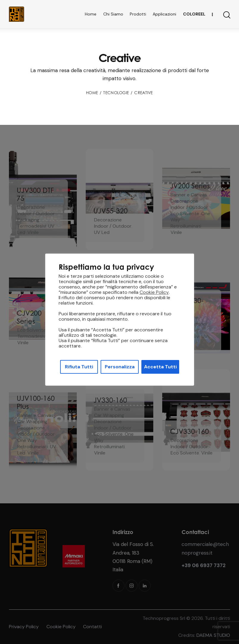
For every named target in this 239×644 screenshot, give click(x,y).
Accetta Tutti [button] (160, 367)
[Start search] (226, 15)
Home (92, 93)
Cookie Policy (154, 292)
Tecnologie (116, 93)
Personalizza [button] (120, 367)
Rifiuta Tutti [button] (79, 367)
